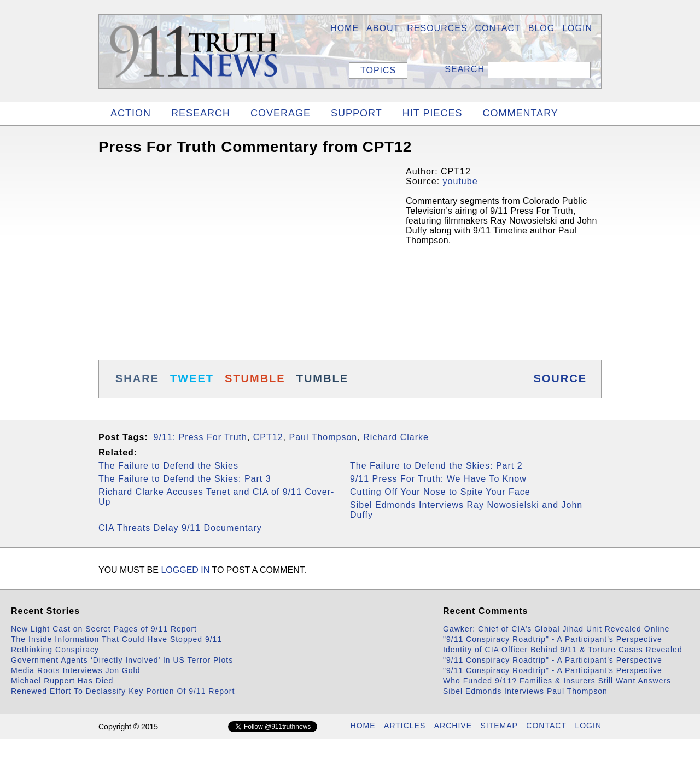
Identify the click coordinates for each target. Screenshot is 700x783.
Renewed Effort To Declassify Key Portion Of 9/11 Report (123, 691)
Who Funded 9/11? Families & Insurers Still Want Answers (557, 681)
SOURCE (560, 378)
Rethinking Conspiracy (55, 650)
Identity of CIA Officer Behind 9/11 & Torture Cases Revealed (563, 650)
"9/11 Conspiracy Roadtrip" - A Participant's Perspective (553, 639)
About (383, 28)
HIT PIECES (433, 113)
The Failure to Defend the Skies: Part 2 (436, 466)
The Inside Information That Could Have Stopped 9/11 (116, 639)
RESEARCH (201, 113)
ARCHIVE (453, 726)
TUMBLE (322, 378)
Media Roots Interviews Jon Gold (75, 670)
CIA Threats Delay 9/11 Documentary (180, 528)
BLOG (541, 28)
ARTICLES (405, 726)
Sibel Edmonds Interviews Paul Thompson (525, 691)
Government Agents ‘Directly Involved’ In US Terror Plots (122, 660)
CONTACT (546, 726)
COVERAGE (281, 113)
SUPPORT (357, 113)
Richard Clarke (396, 437)
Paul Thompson (323, 437)
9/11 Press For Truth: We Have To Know (438, 479)
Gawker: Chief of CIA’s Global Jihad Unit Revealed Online (556, 629)
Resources (437, 28)
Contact (498, 28)
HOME (345, 28)
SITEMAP (499, 726)
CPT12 (268, 437)
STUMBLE (255, 378)
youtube (460, 181)
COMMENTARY (520, 113)
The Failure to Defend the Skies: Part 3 (185, 479)
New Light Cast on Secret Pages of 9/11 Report (104, 629)
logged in (185, 570)
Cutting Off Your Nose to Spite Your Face (440, 492)
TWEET (192, 378)
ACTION (131, 113)
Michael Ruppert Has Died (62, 681)
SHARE (137, 378)
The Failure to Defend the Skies (168, 466)
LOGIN (577, 28)
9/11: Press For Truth (200, 437)
